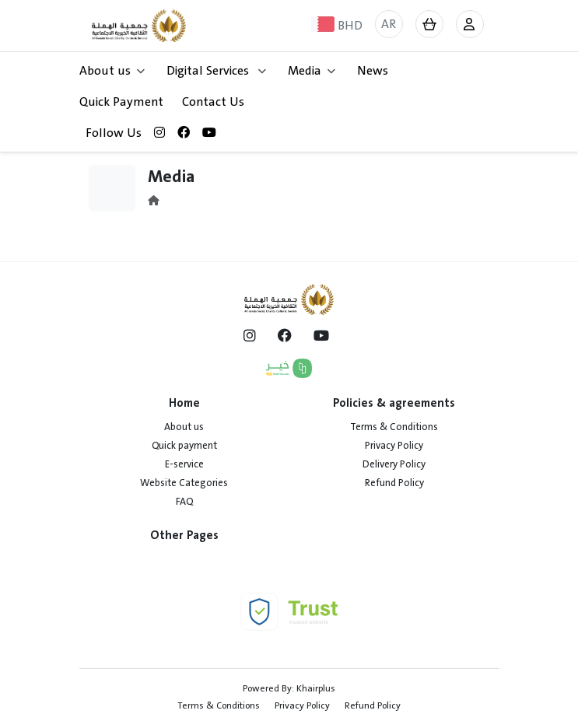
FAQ (184, 502)
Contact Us (213, 102)
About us (184, 427)
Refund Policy (394, 483)
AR (389, 24)
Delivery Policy (394, 464)
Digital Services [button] (216, 71)
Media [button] (312, 71)
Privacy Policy (394, 446)
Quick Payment (121, 102)
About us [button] (112, 71)
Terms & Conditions (394, 427)
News (373, 71)
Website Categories (184, 483)
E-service (184, 464)
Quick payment (184, 446)
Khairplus (316, 688)
